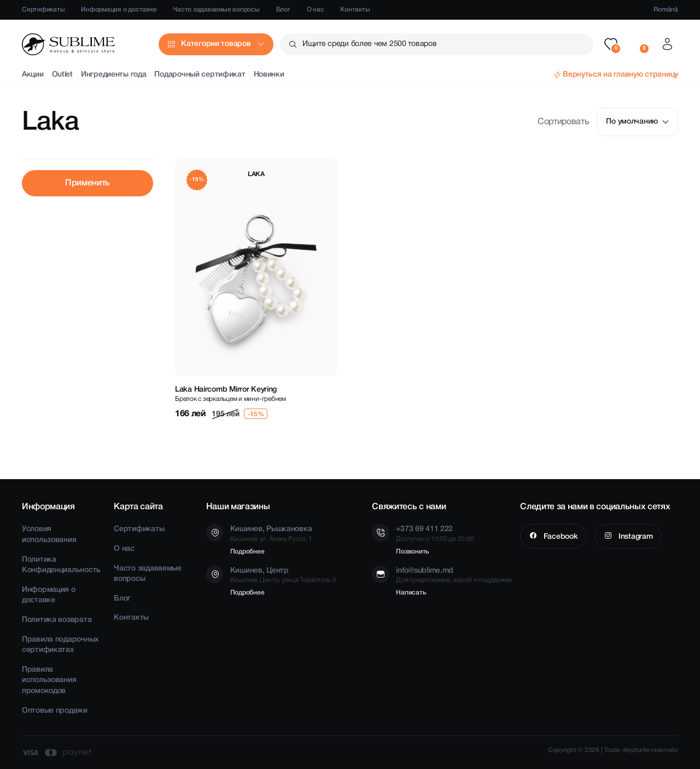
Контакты (355, 10)
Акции (33, 75)
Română (666, 10)
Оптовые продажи (55, 711)
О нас (316, 10)
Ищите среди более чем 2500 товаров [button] (369, 44)
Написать (411, 593)
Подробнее (247, 552)
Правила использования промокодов (49, 680)
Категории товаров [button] (216, 44)
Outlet (62, 75)
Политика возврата (57, 620)
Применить (87, 183)
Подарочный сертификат (200, 75)
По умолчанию (637, 122)
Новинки (269, 75)
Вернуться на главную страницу (620, 75)
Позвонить (412, 552)
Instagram (634, 537)
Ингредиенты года (114, 75)
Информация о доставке (119, 10)
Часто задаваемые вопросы (216, 10)
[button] (611, 44)
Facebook (559, 537)
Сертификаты (43, 10)
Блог (283, 10)
